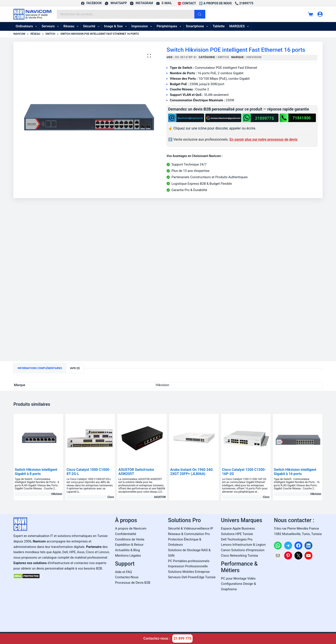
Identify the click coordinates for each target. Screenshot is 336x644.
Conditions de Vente (130, 539)
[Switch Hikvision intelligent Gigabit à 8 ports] (38, 438)
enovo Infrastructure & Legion (244, 545)
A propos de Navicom (131, 528)
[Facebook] (91, 3)
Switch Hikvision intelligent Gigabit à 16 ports (295, 472)
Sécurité (92, 26)
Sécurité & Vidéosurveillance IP (191, 528)
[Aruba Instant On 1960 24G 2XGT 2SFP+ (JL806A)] (194, 438)
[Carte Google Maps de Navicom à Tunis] (298, 594)
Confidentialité (125, 534)
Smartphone (198, 26)
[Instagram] (141, 3)
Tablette (219, 26)
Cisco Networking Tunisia (239, 556)
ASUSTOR (160, 497)
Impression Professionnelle (188, 566)
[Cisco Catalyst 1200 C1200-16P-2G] (246, 438)
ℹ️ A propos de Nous (215, 3)
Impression (143, 26)
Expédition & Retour (129, 545)
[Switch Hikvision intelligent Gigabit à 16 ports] (298, 438)
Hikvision (254, 57)
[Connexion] (320, 14)
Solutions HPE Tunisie (237, 534)
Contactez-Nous (127, 577)
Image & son (116, 26)
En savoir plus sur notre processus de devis (264, 139)
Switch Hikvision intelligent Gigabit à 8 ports (36, 472)
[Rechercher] (200, 14)
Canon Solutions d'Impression (243, 550)
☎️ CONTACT (187, 3)
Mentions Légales (128, 556)
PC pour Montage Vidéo (238, 578)
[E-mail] (164, 3)
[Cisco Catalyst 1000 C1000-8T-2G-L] (90, 438)
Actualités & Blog (127, 550)
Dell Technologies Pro (237, 539)
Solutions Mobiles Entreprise (189, 572)
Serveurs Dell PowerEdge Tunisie (192, 577)
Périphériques (170, 26)
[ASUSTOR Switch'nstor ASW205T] (142, 438)
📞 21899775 (244, 3)
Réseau (72, 26)
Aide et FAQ (123, 572)
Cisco (111, 497)
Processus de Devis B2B (133, 583)
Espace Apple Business (238, 528)
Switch (223, 57)
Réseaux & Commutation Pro (189, 534)
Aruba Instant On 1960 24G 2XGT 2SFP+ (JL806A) (191, 472)
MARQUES (240, 26)
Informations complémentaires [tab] (40, 368)
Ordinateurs (27, 26)
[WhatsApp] (116, 3)
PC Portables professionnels (189, 561)
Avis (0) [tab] (75, 368)
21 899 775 (182, 638)
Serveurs (51, 26)
